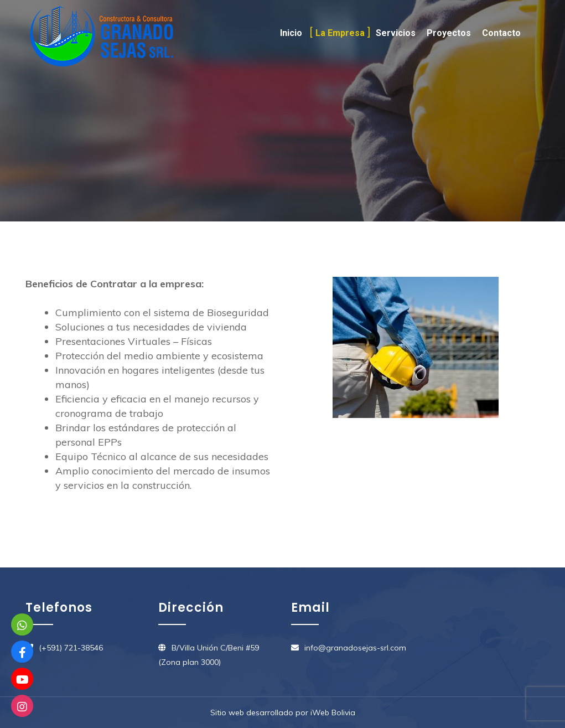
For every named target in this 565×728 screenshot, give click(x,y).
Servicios (396, 33)
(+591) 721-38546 (71, 648)
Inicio (291, 33)
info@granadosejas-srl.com (355, 648)
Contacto (501, 33)
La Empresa (340, 33)
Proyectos (449, 33)
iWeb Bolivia (333, 712)
